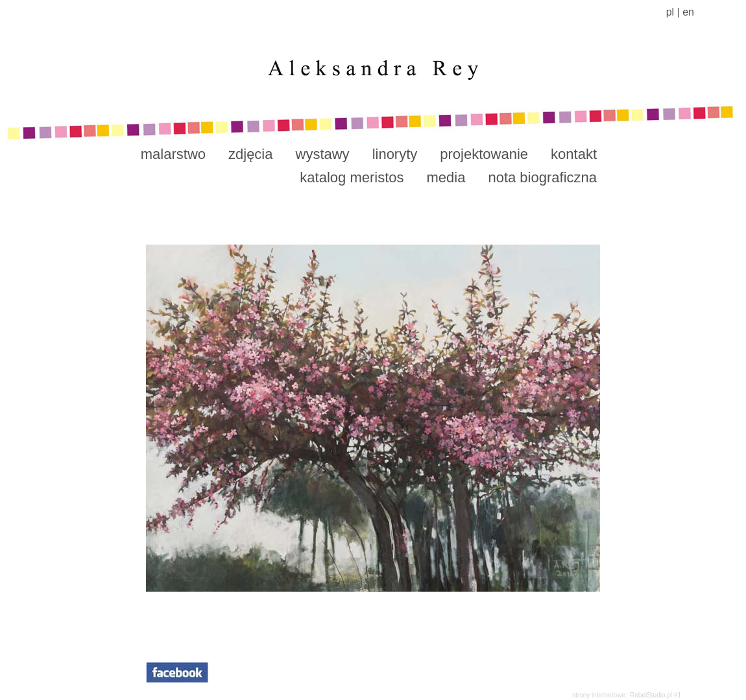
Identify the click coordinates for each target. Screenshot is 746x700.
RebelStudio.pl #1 (656, 695)
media (446, 177)
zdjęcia (250, 154)
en (688, 12)
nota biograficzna (542, 177)
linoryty (395, 154)
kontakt (574, 154)
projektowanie (484, 154)
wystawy (323, 154)
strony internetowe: (600, 695)
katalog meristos (352, 177)
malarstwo (173, 154)
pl (670, 12)
